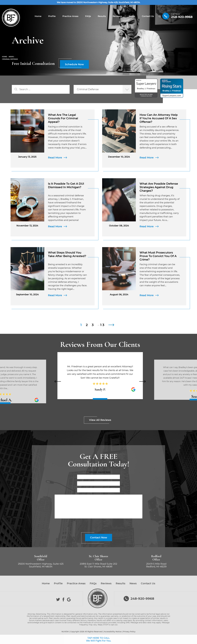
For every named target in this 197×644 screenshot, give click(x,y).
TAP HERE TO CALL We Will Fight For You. (99, 639)
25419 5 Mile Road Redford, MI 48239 (156, 565)
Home (38, 16)
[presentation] (58, 381)
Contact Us (148, 16)
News (132, 16)
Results (102, 16)
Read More (55, 158)
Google (69, 600)
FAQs (88, 16)
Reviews (117, 16)
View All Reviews (100, 420)
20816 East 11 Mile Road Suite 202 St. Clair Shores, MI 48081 (98, 565)
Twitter (58, 600)
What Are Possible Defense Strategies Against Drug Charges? (159, 187)
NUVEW (65, 632)
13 (103, 325)
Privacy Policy (129, 632)
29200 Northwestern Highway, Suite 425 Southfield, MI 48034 (41, 565)
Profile (52, 16)
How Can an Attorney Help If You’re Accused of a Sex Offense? (159, 118)
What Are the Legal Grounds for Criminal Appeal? (63, 118)
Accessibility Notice (113, 632)
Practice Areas (70, 16)
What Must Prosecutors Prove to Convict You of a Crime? (158, 256)
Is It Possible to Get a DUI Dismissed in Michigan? (66, 185)
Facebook (64, 600)
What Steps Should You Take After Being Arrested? (67, 254)
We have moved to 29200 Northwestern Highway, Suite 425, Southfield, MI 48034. (99, 2)
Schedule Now (74, 64)
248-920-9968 (182, 17)
